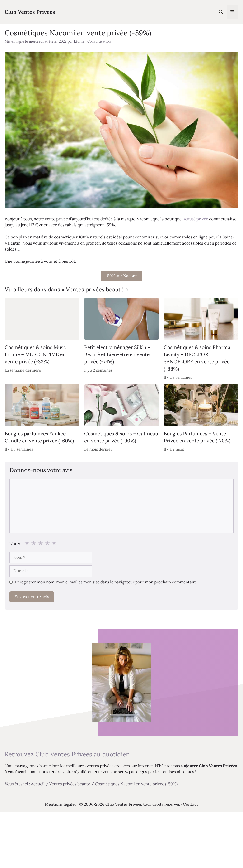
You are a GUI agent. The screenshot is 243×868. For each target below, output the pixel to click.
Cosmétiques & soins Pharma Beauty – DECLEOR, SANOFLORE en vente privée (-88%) (197, 358)
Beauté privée (195, 219)
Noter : (16, 544)
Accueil (38, 784)
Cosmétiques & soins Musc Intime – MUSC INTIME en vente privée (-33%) (35, 354)
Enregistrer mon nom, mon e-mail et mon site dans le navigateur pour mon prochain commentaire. (106, 582)
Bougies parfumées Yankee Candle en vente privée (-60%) (39, 437)
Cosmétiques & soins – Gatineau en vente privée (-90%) (121, 437)
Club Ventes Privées (30, 12)
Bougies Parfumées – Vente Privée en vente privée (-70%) (197, 437)
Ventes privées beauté (70, 784)
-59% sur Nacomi (121, 276)
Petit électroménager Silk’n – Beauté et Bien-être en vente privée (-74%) (117, 354)
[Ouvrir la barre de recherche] (221, 12)
